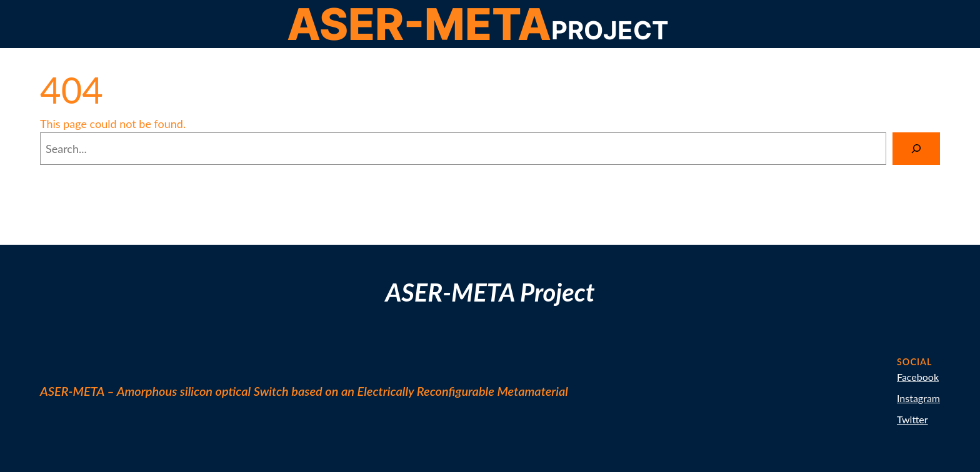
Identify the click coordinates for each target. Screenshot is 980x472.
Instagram (918, 398)
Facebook (918, 377)
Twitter (912, 419)
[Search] (916, 149)
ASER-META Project (490, 292)
